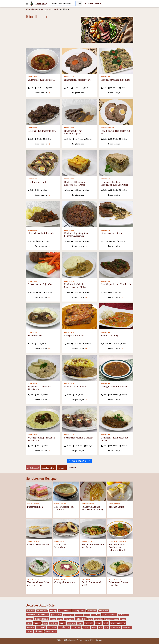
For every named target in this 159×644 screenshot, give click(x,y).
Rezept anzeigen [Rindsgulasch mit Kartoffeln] (116, 399)
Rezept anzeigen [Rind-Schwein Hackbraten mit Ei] (116, 144)
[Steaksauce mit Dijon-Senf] (43, 265)
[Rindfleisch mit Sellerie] (79, 367)
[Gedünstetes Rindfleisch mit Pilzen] (116, 418)
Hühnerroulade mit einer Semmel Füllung (92, 508)
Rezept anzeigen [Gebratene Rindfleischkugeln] (43, 144)
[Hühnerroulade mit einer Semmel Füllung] (93, 491)
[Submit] (79, 3)
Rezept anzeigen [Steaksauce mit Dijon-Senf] (43, 297)
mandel (37, 623)
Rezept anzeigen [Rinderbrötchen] (43, 348)
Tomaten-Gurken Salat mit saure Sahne (38, 584)
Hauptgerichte (46, 9)
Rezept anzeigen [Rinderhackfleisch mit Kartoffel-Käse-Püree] (79, 195)
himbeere (79, 615)
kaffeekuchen (124, 615)
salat (106, 623)
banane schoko (42, 611)
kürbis (29, 623)
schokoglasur (52, 627)
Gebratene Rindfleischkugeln (42, 131)
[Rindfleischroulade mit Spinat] (116, 61)
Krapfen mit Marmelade (60, 546)
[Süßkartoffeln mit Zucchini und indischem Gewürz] (120, 529)
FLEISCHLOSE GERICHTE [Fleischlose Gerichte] (117, 542)
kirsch (60, 619)
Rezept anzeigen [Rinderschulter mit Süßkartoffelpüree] (79, 144)
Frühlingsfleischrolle (38, 182)
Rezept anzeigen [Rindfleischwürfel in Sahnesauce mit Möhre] (79, 297)
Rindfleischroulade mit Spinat (115, 80)
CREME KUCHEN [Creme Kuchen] (33, 504)
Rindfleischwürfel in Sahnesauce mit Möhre (75, 286)
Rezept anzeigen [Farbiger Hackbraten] (79, 348)
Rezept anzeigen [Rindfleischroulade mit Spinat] (116, 93)
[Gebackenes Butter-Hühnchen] (120, 567)
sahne (98, 623)
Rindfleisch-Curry (110, 335)
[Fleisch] (62, 467)
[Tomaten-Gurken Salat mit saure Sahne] (39, 567)
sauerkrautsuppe (118, 623)
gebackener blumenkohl (38, 615)
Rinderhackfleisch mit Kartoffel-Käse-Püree (75, 183)
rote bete (89, 623)
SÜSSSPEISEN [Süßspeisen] (59, 542)
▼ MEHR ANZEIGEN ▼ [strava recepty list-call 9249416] (79, 461)
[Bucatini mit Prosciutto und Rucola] (93, 529)
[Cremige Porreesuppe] (66, 567)
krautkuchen (99, 619)
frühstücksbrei (104, 611)
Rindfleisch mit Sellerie (76, 387)
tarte (101, 627)
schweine (76, 627)
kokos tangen (69, 619)
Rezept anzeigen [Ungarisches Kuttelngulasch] (43, 93)
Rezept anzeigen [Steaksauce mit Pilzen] (116, 246)
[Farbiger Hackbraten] (79, 316)
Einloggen (99, 640)
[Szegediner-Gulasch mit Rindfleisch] (43, 367)
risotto (80, 623)
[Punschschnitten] (39, 491)
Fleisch (56, 9)
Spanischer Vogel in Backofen (79, 438)
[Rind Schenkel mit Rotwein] (43, 214)
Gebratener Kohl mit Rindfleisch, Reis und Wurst (114, 183)
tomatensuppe (116, 627)
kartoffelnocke (42, 619)
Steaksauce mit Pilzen (111, 233)
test (107, 627)
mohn (45, 623)
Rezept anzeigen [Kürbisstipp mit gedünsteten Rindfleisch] (43, 451)
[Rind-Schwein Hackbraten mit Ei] (116, 112)
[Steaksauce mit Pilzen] (116, 214)
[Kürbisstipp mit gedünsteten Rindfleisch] (43, 418)
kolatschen (81, 619)
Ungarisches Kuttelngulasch (41, 80)
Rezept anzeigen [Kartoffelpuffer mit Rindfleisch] (116, 297)
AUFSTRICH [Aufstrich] (86, 579)
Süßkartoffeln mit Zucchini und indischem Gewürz (118, 547)
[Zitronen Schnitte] (120, 491)
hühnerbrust (96, 615)
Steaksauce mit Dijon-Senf (40, 284)
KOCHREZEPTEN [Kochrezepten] (93, 3)
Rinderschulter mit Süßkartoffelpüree (73, 132)
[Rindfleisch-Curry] (116, 316)
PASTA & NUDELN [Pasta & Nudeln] (88, 542)
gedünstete (56, 615)
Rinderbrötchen (35, 335)
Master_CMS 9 (90, 640)
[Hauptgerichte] (48, 467)
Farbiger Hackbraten (74, 335)
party (62, 623)
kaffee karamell (109, 615)
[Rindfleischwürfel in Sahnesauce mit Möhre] (79, 265)
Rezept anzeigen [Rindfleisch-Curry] (116, 348)
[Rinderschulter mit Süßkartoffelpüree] (79, 112)
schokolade (64, 627)
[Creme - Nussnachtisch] (39, 529)
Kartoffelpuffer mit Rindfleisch (116, 284)
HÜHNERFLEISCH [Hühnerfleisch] (88, 504)
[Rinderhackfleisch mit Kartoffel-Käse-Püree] (79, 163)
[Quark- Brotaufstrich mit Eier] (93, 567)
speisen (94, 627)
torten (30, 631)
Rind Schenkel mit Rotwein (41, 233)
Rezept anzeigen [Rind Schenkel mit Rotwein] (43, 246)
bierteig (53, 610)
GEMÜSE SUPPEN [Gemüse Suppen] (60, 504)
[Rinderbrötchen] (43, 316)
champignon (79, 610)
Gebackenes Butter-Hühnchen (118, 584)
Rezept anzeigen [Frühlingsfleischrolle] (43, 195)
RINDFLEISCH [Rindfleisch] (32, 77)
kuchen (123, 619)
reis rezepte (71, 623)
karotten (30, 619)
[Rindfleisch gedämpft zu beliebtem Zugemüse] (79, 214)
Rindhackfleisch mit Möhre (77, 80)
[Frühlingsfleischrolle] (43, 163)
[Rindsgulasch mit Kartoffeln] (116, 367)
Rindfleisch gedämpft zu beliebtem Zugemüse (76, 234)
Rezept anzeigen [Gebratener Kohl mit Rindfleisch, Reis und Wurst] (116, 195)
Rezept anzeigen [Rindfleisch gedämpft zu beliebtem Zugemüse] (79, 246)
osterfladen (54, 623)
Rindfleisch (72, 468)
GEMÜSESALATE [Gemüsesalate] (33, 579)
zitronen (39, 631)
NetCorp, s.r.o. (71, 640)
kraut (90, 619)
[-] (33, 467)
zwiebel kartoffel (51, 631)
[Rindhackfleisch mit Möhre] (79, 61)
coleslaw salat (92, 611)
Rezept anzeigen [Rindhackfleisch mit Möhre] (79, 93)
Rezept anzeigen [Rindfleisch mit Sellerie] (79, 399)
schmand (41, 627)
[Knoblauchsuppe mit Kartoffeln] (66, 491)
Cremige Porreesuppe (65, 582)
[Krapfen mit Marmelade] (66, 529)
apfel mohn (31, 611)
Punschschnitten (35, 507)
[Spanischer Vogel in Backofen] (79, 418)
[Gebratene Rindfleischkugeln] (43, 112)
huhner (87, 615)
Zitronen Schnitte (117, 507)
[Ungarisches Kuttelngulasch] (43, 61)
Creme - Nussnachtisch (38, 544)
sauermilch (31, 627)
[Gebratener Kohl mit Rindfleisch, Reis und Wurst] (116, 163)
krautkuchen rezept (112, 619)
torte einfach (127, 627)
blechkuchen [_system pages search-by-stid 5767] (65, 610)
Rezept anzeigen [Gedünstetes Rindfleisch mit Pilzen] (116, 451)
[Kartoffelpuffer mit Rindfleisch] (116, 265)
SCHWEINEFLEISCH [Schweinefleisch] (108, 128)
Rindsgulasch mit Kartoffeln (114, 387)
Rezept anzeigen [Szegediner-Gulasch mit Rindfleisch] (43, 399)
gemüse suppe (68, 615)
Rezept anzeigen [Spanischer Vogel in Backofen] (79, 451)
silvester (86, 627)
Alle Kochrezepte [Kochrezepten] (32, 9)
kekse (53, 619)
